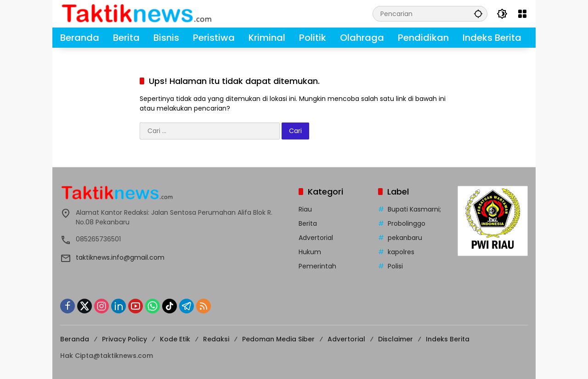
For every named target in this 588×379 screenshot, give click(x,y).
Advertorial (316, 238)
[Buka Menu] (522, 14)
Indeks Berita (448, 339)
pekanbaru (405, 238)
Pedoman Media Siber (278, 339)
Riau (305, 209)
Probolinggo (407, 223)
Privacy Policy (124, 339)
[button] (478, 14)
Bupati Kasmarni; (414, 209)
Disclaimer (396, 339)
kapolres (401, 252)
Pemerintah (317, 266)
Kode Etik (175, 339)
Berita (308, 223)
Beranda (75, 339)
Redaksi (216, 339)
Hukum (310, 252)
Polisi (395, 266)
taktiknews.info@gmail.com (120, 257)
